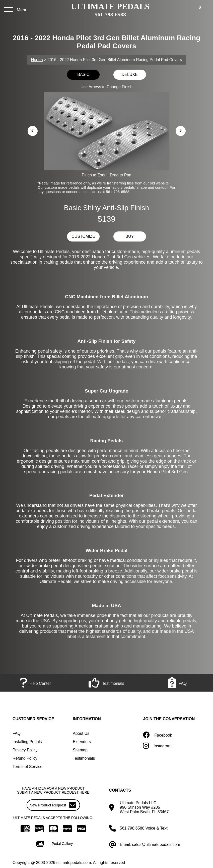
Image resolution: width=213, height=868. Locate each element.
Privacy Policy (25, 750)
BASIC (83, 75)
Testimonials (84, 758)
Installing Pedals (27, 742)
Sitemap (80, 750)
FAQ (17, 733)
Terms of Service (27, 767)
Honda (37, 60)
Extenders (82, 742)
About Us (81, 733)
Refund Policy (25, 758)
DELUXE (130, 75)
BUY (130, 236)
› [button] (181, 130)
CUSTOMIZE (83, 236)
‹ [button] (33, 130)
